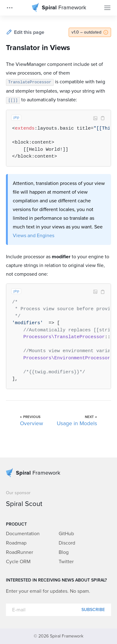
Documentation (23, 534)
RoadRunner (19, 552)
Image (95, 118)
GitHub (66, 534)
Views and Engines (34, 236)
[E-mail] (59, 610)
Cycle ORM (18, 562)
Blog (64, 552)
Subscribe (93, 610)
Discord (67, 543)
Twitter (66, 562)
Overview (32, 424)
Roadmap (16, 543)
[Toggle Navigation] (107, 8)
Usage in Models (77, 424)
